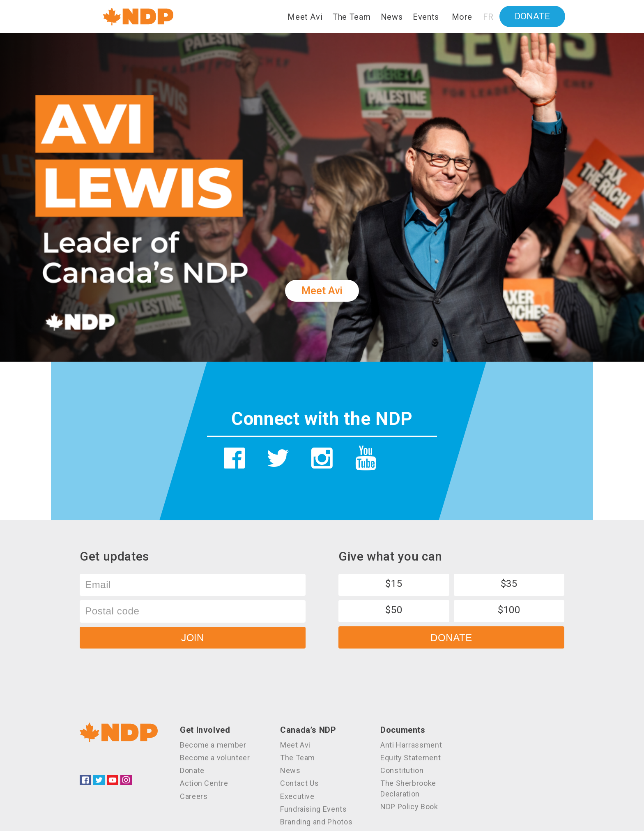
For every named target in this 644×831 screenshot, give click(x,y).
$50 (394, 610)
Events (426, 17)
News (392, 17)
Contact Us (299, 783)
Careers (194, 796)
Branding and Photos (316, 822)
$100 (509, 610)
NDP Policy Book (409, 807)
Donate (532, 16)
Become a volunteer (215, 758)
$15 (394, 584)
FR (488, 17)
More (462, 17)
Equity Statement (411, 758)
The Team (352, 17)
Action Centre (204, 783)
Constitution (402, 770)
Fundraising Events (314, 809)
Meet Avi (305, 17)
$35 (509, 584)
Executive (297, 796)
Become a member (213, 745)
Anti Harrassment (411, 745)
